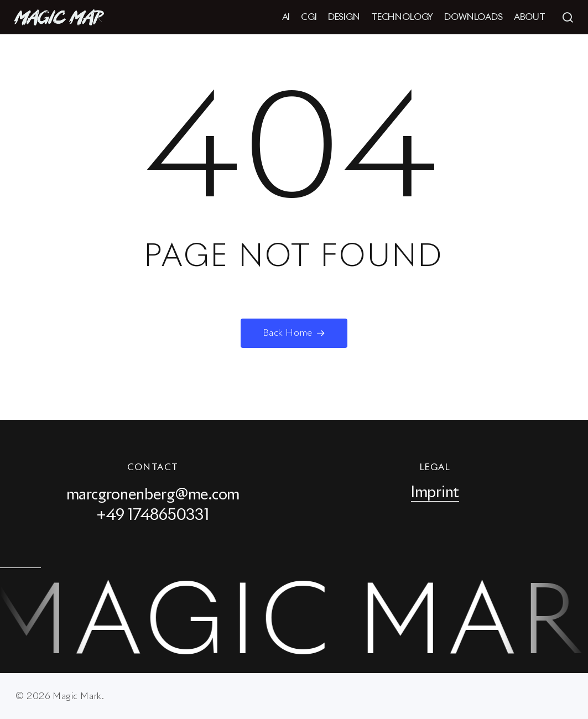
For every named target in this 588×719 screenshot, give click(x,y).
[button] (568, 17)
